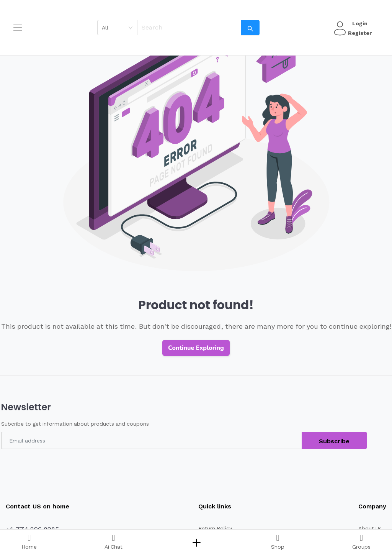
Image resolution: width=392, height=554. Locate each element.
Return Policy (212, 528)
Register (359, 33)
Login (359, 23)
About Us (369, 528)
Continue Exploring (196, 348)
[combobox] (120, 28)
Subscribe (334, 441)
